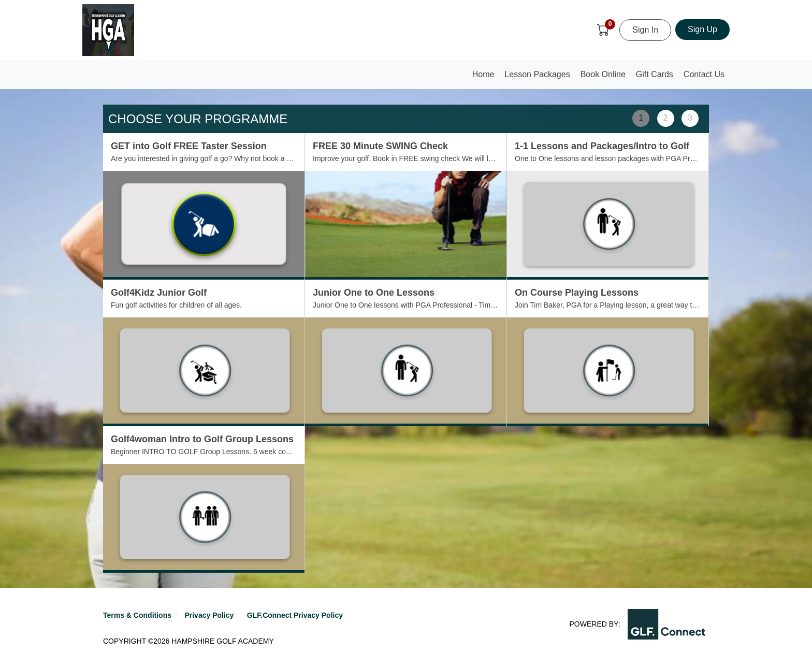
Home (486, 77)
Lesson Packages (537, 74)
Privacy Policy (209, 615)
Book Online (603, 74)
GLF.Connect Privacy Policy (295, 615)
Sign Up (702, 29)
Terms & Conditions (137, 615)
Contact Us (704, 74)
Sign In (645, 30)
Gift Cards (655, 74)
